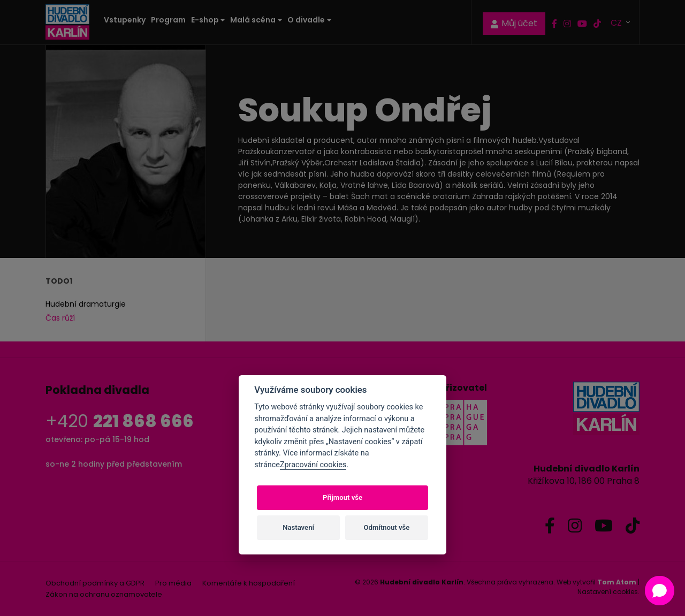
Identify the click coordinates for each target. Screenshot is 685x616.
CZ (617, 22)
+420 (120, 421)
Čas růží (60, 318)
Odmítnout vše (387, 527)
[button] (660, 591)
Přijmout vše (342, 497)
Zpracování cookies (313, 465)
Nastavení (298, 527)
